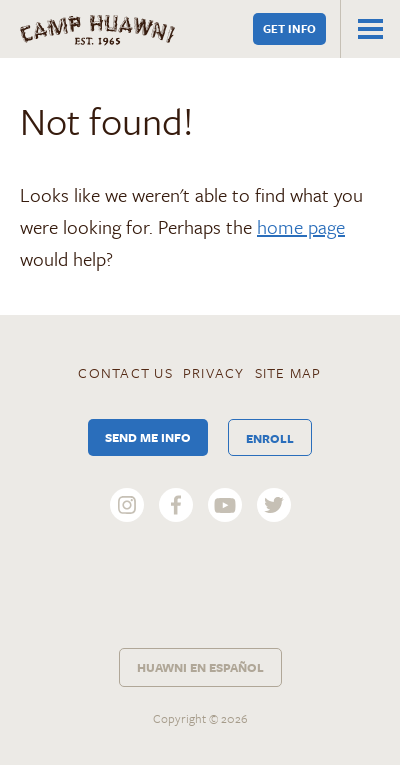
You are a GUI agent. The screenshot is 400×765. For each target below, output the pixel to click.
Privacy (214, 372)
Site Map (288, 372)
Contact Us (125, 372)
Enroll (270, 438)
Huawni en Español (200, 667)
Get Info (289, 28)
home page (301, 226)
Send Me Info (148, 437)
